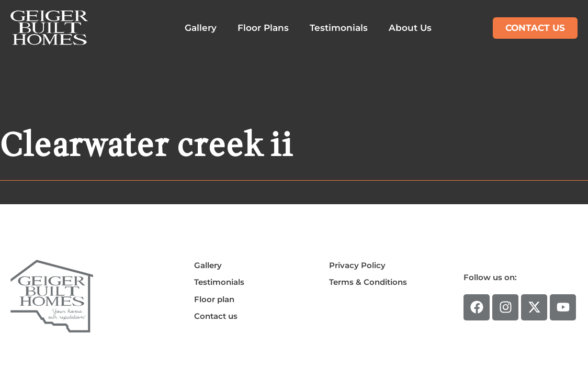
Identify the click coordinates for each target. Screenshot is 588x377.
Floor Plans (263, 28)
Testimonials (339, 28)
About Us (410, 28)
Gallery (201, 28)
